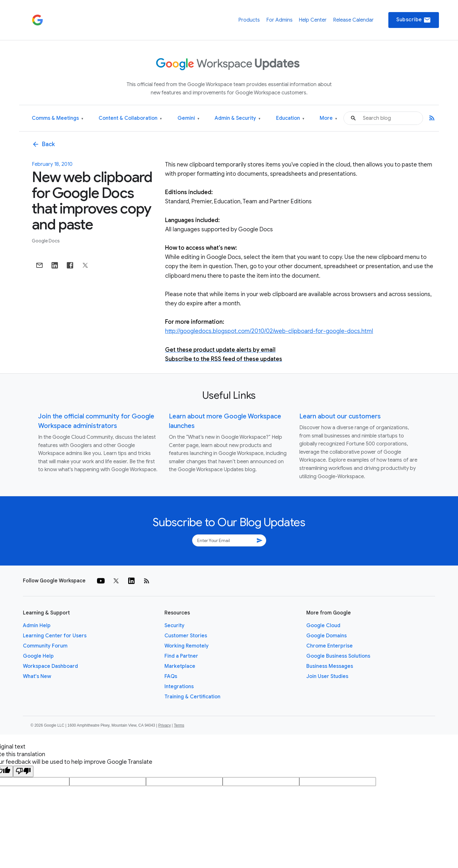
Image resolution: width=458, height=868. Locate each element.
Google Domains (326, 636)
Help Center (313, 20)
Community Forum (45, 646)
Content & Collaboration (130, 118)
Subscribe (414, 20)
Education (290, 118)
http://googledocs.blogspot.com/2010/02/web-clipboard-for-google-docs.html (269, 331)
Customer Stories (186, 636)
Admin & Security (238, 118)
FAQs (171, 676)
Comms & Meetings (58, 118)
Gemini (188, 118)
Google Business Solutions (338, 656)
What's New (37, 676)
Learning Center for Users (55, 636)
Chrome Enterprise (330, 646)
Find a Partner (181, 656)
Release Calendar (353, 20)
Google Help (38, 656)
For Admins (279, 20)
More (328, 118)
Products (249, 20)
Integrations (179, 687)
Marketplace (180, 666)
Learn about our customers (340, 416)
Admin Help (37, 626)
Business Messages (330, 666)
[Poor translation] (23, 771)
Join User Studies (327, 676)
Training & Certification (192, 697)
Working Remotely (187, 646)
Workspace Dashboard (50, 666)
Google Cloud (323, 626)
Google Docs (46, 241)
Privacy (165, 725)
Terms (179, 725)
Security (174, 626)
